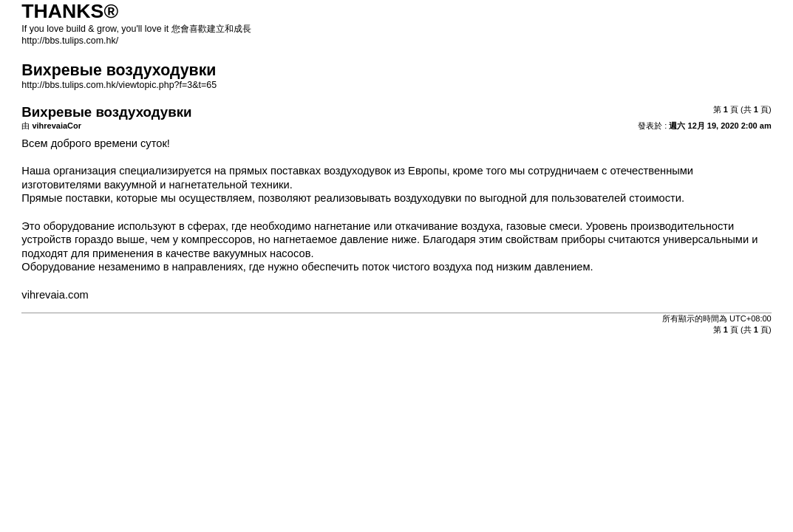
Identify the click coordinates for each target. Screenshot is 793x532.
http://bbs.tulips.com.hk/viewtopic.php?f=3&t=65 (119, 85)
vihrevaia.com (55, 295)
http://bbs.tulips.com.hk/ (70, 41)
